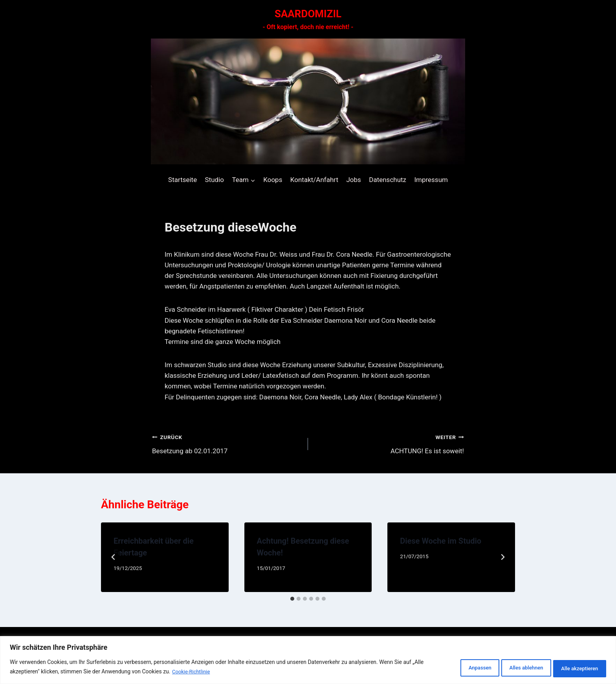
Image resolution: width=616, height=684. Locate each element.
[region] (308, 661)
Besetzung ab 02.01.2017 (227, 443)
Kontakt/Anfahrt (314, 180)
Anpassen (455, 668)
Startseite (182, 180)
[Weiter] (502, 557)
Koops (273, 180)
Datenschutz (388, 180)
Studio (214, 180)
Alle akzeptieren (575, 668)
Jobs (353, 180)
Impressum (431, 180)
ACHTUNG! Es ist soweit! (389, 443)
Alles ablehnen (511, 668)
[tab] (292, 599)
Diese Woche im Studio (441, 541)
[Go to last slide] (114, 557)
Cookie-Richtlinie (192, 673)
